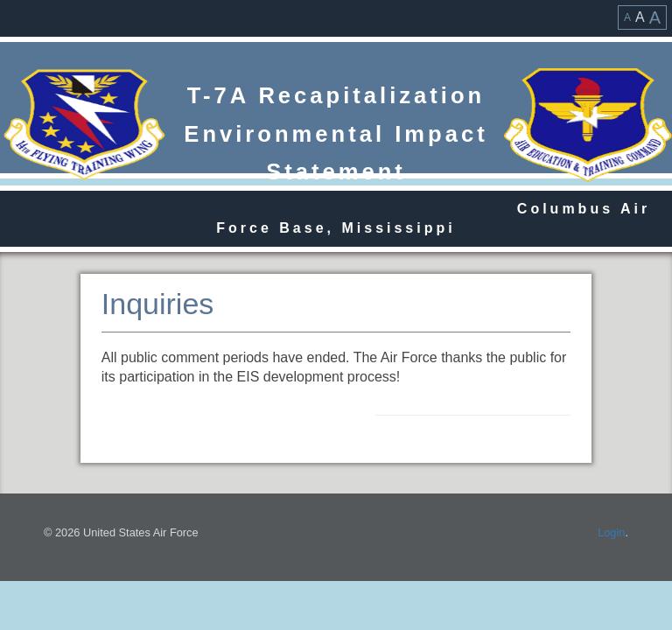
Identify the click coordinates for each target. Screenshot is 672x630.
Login (611, 532)
